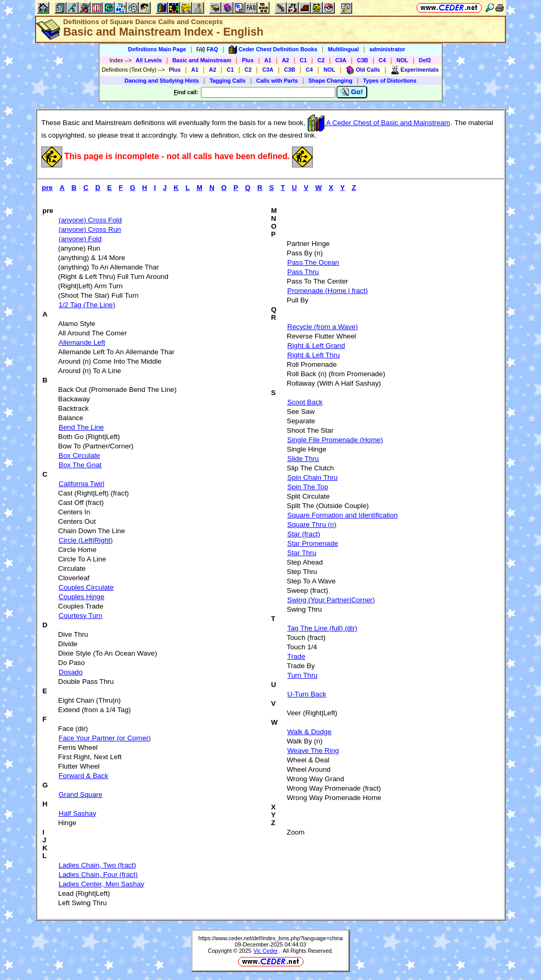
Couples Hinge (81, 597)
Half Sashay (77, 813)
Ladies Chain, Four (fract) (98, 875)
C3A (341, 60)
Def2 (425, 60)
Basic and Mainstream (202, 60)
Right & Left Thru (314, 355)
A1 (268, 60)
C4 (382, 60)
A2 (286, 60)
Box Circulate (79, 455)
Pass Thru (303, 272)
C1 (303, 60)
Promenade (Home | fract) (328, 291)
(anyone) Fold (80, 239)
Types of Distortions (390, 81)
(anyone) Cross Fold (90, 220)
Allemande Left (82, 342)
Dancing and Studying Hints (162, 81)
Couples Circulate (86, 587)
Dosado (71, 672)
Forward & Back (83, 776)
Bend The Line (81, 427)
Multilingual (343, 49)
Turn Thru (302, 675)
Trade (296, 656)
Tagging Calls (227, 81)
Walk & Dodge (309, 732)
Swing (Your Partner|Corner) (331, 600)
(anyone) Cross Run (90, 229)
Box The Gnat (80, 465)
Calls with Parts (277, 81)
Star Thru (302, 553)
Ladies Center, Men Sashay (102, 884)
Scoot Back (305, 402)
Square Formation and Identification (342, 515)
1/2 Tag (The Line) (87, 305)
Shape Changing (330, 81)
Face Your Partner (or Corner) (105, 738)
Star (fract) (304, 534)
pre (47, 188)
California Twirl (81, 484)
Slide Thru (303, 459)
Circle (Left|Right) (86, 540)
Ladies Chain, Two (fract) (97, 865)
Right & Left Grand (316, 346)
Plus (248, 60)
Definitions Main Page (157, 49)
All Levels (149, 60)
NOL (403, 60)
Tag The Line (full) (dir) (322, 628)
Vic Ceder (266, 951)
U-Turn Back (307, 694)
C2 (321, 60)
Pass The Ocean (313, 262)
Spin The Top (308, 487)
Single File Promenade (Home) (335, 440)
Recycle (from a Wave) (323, 327)
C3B (362, 60)
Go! (352, 92)
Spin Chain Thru (312, 477)
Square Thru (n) (312, 525)
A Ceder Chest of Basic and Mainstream (379, 123)
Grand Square (81, 795)
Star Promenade (313, 543)
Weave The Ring (313, 751)
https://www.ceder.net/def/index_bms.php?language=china (270, 938)
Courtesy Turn (81, 616)
